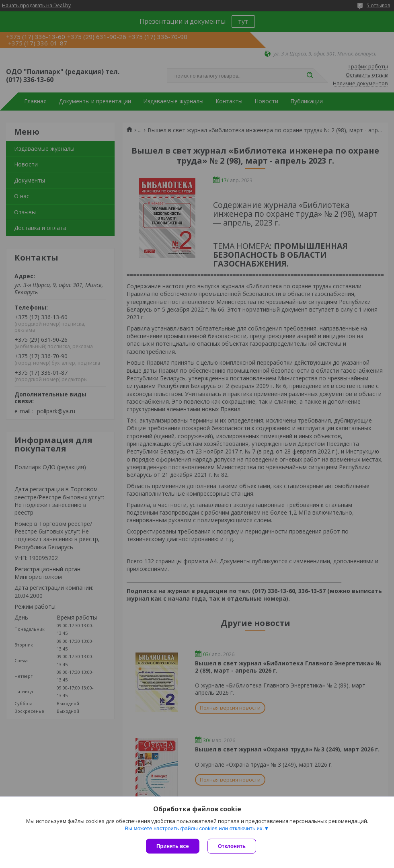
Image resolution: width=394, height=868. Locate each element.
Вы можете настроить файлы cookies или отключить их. (194, 828)
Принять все (173, 846)
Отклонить (232, 846)
